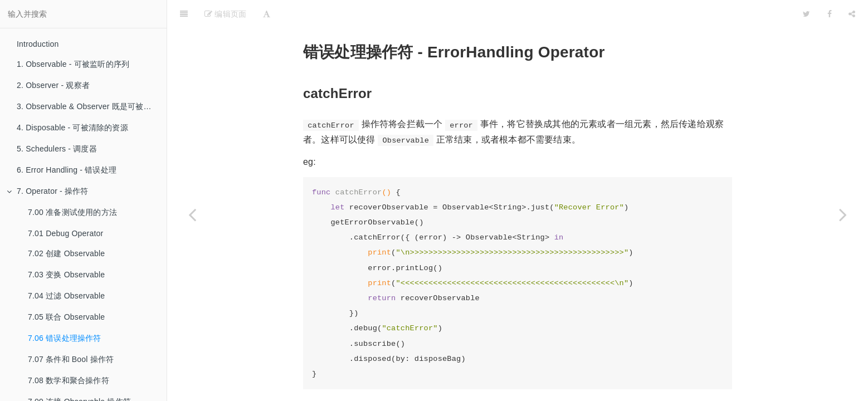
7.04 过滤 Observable (66, 296)
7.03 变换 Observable (66, 275)
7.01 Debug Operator (65, 233)
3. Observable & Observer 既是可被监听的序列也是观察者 (92, 106)
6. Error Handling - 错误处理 (67, 170)
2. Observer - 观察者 (53, 85)
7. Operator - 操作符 (48, 191)
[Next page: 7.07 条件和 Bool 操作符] (843, 214)
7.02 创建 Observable (66, 253)
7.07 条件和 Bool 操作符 (71, 359)
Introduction (38, 44)
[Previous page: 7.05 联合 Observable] (192, 214)
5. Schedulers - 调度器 (57, 149)
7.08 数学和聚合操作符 (69, 380)
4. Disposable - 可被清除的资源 (72, 128)
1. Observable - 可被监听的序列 (73, 64)
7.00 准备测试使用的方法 (72, 212)
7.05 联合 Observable (66, 317)
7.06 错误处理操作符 (65, 338)
